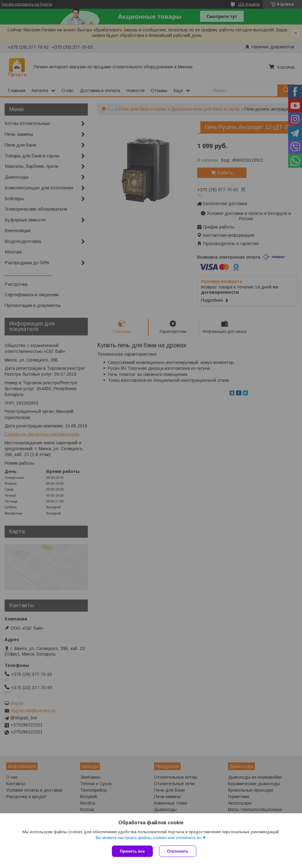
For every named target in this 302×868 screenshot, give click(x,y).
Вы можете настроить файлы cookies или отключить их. (149, 838)
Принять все (132, 851)
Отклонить (178, 851)
